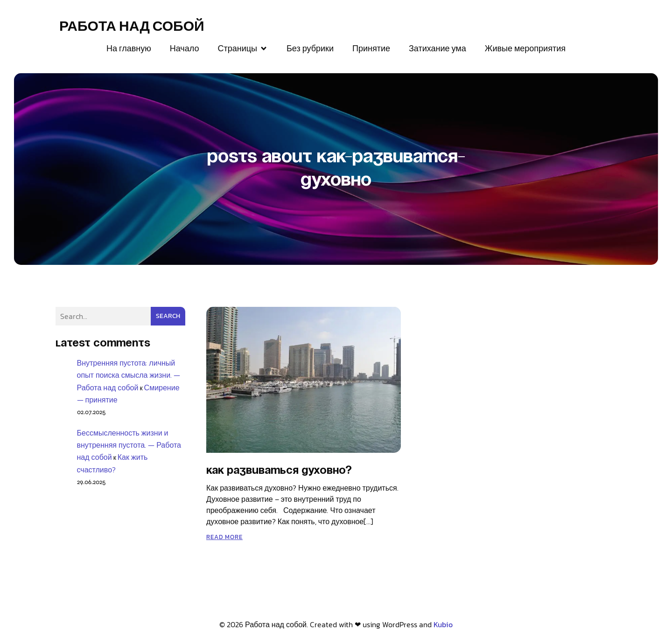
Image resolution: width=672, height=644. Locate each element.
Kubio (443, 624)
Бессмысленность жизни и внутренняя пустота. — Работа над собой (129, 445)
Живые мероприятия (525, 48)
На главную (129, 48)
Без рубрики (310, 48)
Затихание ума (437, 48)
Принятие (371, 48)
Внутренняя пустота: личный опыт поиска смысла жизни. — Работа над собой (129, 375)
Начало (185, 48)
